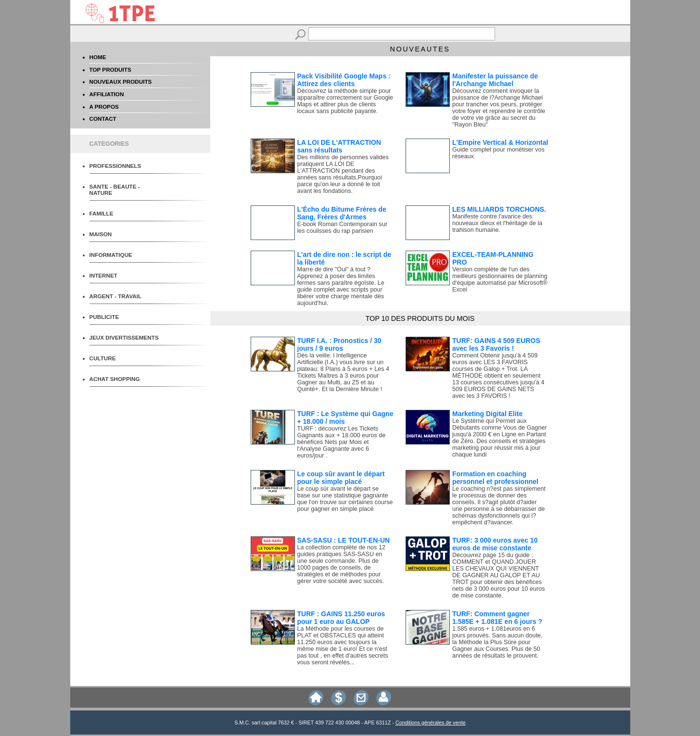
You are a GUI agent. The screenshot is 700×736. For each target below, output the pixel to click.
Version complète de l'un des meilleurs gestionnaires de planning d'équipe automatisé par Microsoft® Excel (500, 279)
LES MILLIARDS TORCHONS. (499, 209)
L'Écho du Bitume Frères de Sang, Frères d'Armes (342, 213)
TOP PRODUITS (110, 70)
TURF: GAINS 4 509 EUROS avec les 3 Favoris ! (496, 344)
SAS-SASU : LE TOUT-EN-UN (344, 540)
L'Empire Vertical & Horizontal (500, 142)
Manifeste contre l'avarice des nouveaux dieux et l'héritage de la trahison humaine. (497, 223)
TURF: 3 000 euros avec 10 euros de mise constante (495, 544)
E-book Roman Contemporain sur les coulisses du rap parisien (343, 228)
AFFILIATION (107, 94)
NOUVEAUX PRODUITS (121, 82)
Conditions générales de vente (431, 723)
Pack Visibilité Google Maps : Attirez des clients (344, 80)
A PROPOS (104, 107)
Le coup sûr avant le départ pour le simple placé (341, 478)
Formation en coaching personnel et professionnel (495, 478)
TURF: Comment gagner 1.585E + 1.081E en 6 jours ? (497, 618)
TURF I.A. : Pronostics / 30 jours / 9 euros (339, 344)
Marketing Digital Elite (487, 414)
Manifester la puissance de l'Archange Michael (495, 80)
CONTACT (103, 119)
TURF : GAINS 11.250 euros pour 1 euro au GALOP (341, 618)
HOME (98, 57)
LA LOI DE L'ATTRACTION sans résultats (339, 146)
